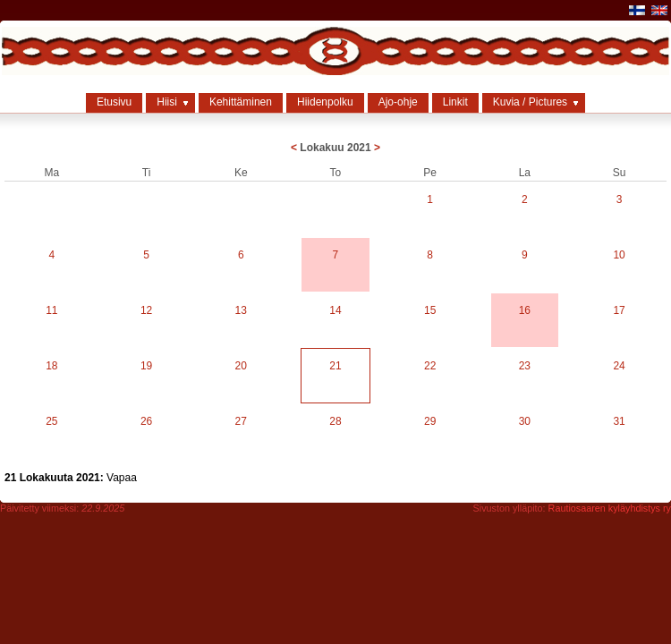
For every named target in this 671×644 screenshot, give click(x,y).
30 (525, 421)
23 (525, 366)
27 (241, 421)
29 (430, 421)
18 (51, 366)
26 (146, 421)
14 (335, 310)
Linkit (455, 102)
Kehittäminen (241, 102)
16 (525, 310)
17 (619, 310)
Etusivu (114, 102)
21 (335, 366)
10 (619, 255)
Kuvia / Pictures (530, 102)
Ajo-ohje (398, 102)
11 (51, 310)
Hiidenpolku (325, 102)
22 (430, 366)
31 (619, 421)
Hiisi (167, 102)
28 (335, 421)
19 (146, 366)
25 (51, 421)
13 (241, 310)
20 (241, 366)
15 (430, 310)
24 (619, 366)
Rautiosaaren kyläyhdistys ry (610, 508)
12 (146, 310)
